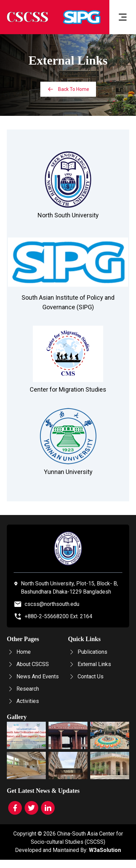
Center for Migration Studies (68, 389)
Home (19, 652)
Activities (23, 701)
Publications (88, 652)
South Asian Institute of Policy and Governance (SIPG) (68, 302)
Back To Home (68, 89)
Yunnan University (68, 472)
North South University (68, 215)
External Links (90, 664)
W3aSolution (105, 850)
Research (23, 689)
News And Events (33, 676)
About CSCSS (28, 664)
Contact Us (86, 676)
